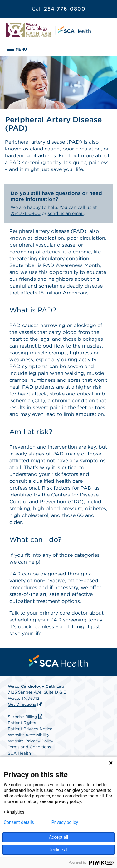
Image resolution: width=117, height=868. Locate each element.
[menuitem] (59, 661)
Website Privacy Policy (31, 741)
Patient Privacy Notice (30, 729)
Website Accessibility (29, 735)
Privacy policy (65, 822)
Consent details (19, 822)
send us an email (66, 213)
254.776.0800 (26, 213)
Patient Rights (22, 723)
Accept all (59, 837)
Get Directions (22, 704)
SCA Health (19, 753)
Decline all (59, 850)
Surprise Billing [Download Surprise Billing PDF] (26, 717)
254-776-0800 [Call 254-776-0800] (59, 9)
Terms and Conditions (29, 747)
